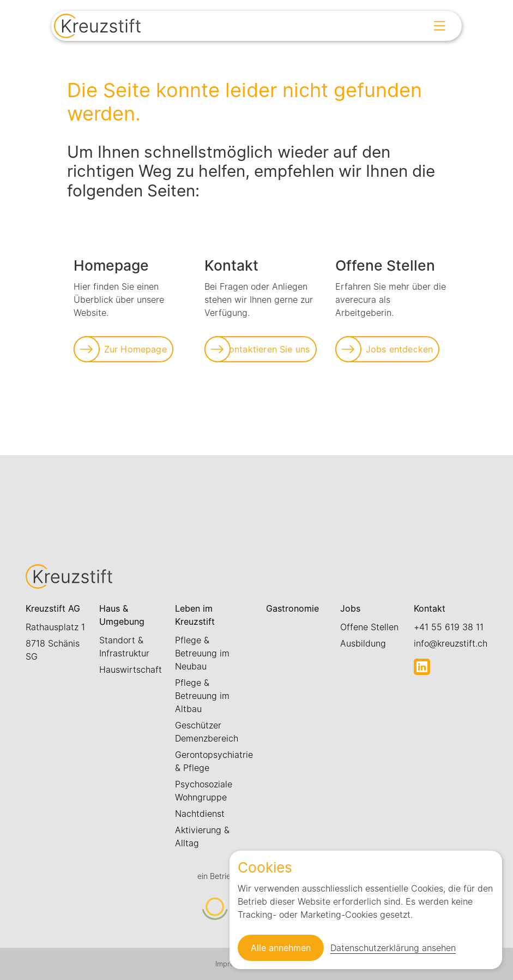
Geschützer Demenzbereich (207, 732)
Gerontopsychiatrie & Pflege (214, 761)
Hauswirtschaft (131, 670)
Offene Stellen (369, 627)
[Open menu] (439, 26)
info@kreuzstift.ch (451, 643)
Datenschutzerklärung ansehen (393, 948)
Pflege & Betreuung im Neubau (202, 653)
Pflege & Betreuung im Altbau (202, 696)
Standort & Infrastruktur (124, 647)
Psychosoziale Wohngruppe (204, 791)
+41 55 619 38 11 (449, 627)
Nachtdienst (200, 814)
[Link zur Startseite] (97, 27)
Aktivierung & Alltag (202, 836)
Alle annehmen (281, 948)
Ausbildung (363, 643)
